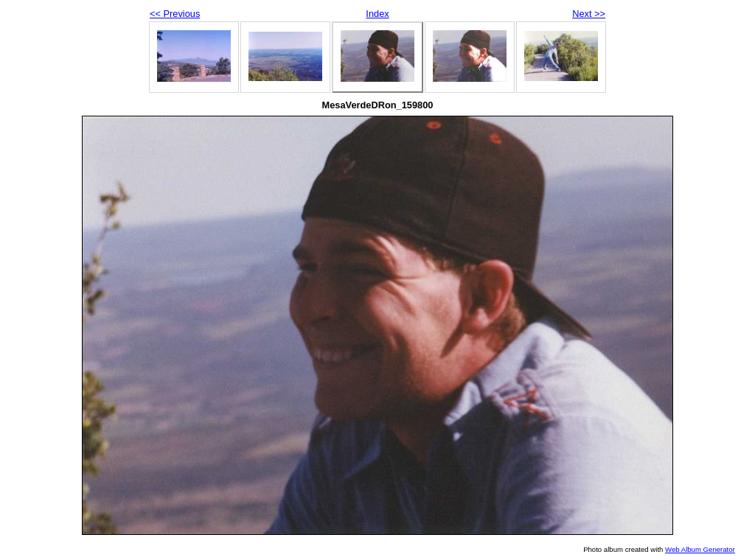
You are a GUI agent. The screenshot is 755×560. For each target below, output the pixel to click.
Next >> (589, 14)
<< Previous (175, 14)
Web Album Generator (700, 549)
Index (377, 14)
